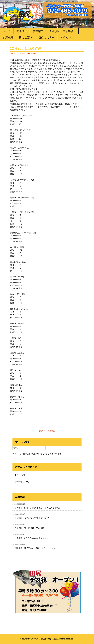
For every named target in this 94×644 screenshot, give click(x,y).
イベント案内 (20, 475)
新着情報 (18, 482)
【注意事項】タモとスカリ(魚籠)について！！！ (34, 518)
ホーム (7, 31)
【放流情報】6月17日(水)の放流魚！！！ (30, 538)
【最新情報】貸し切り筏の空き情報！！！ (31, 528)
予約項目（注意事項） (63, 31)
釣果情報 (22, 31)
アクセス (66, 38)
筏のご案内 (26, 38)
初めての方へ (47, 38)
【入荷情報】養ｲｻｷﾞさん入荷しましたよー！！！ (34, 548)
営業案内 (38, 31)
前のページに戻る (47, 431)
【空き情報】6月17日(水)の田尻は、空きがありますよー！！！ (40, 508)
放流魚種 (8, 38)
